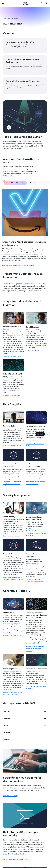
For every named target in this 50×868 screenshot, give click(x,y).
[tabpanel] (25, 227)
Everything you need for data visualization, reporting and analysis (12, 484)
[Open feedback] (48, 434)
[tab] (15, 183)
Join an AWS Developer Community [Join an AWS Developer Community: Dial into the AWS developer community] (15, 859)
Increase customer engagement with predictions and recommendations (35, 484)
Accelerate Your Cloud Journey (12, 356)
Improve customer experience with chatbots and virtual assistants (35, 649)
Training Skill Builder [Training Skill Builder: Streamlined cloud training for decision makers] (10, 796)
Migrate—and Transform (33, 350)
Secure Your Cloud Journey (11, 536)
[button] (9, 127)
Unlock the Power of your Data (12, 445)
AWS (5, 18)
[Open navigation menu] (3, 3)
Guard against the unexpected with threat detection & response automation (36, 533)
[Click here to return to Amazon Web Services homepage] (25, 3)
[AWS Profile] (46, 3)
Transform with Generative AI (12, 635)
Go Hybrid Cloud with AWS (11, 395)
